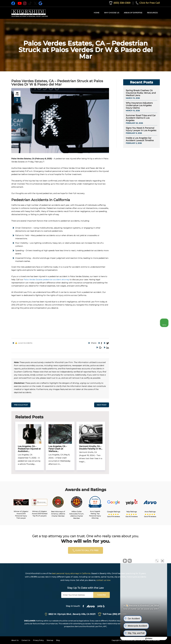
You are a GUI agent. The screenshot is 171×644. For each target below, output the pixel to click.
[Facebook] (13, 3)
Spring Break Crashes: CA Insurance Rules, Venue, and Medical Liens (141, 93)
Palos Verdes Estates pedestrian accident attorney (46, 280)
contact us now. (103, 580)
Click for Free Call (148, 3)
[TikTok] (30, 3)
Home (97, 13)
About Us (15, 640)
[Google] (41, 3)
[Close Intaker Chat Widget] (162, 561)
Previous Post (21, 405)
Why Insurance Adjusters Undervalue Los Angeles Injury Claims (139, 105)
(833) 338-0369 (120, 3)
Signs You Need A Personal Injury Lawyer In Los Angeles (141, 129)
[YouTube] (20, 3)
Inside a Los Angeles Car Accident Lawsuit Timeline (140, 139)
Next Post (102, 405)
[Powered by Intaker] (149, 639)
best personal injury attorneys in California (71, 573)
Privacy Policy (38, 640)
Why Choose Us (112, 13)
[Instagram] (25, 3)
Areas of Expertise (133, 13)
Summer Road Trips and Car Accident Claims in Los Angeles (141, 118)
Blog (58, 640)
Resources (152, 13)
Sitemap (50, 640)
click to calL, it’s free (85, 550)
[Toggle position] (157, 561)
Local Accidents (25, 343)
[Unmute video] (125, 561)
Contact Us (26, 640)
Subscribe (102, 595)
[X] (35, 3)
